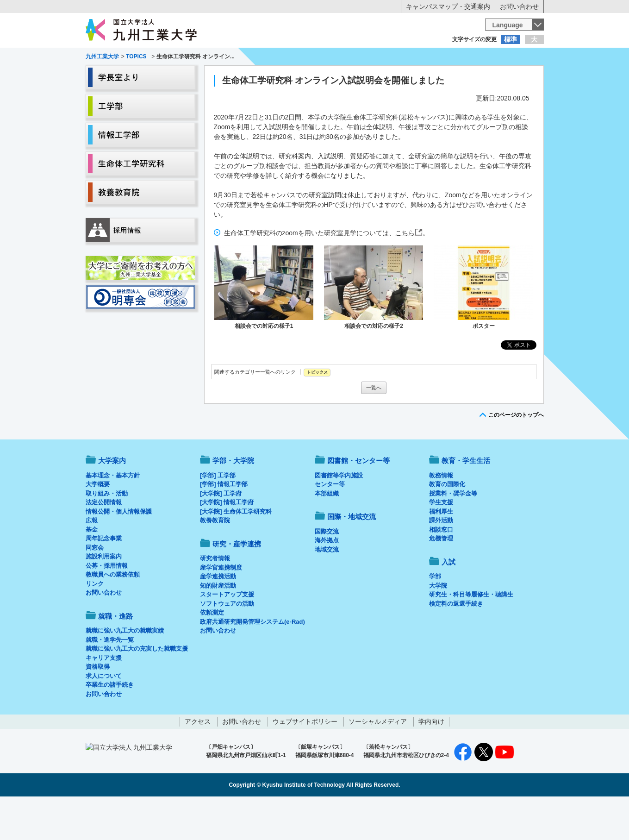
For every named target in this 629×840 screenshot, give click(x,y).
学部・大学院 (233, 499)
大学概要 (98, 523)
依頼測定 (212, 651)
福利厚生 (441, 550)
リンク (95, 622)
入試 (515, 77)
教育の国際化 (447, 523)
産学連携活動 (218, 615)
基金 (92, 568)
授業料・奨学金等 (453, 532)
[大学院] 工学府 (221, 532)
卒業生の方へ (315, 58)
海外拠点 (327, 579)
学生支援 (441, 541)
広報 (92, 559)
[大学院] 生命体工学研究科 (236, 550)
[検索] (397, 30)
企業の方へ (406, 58)
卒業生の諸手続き (110, 723)
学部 (435, 615)
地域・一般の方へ (498, 58)
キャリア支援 (104, 696)
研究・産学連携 (400, 77)
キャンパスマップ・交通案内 (448, 6)
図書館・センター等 (358, 499)
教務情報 (441, 514)
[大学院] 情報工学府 (227, 541)
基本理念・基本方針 (113, 514)
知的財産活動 (218, 624)
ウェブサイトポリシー (305, 760)
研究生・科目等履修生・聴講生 (471, 633)
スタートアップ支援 (227, 633)
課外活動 (441, 559)
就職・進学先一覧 (110, 678)
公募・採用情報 (107, 604)
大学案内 (114, 77)
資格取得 (98, 705)
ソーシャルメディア (378, 760)
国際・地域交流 (458, 77)
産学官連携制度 (221, 606)
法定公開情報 (104, 541)
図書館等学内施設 (339, 514)
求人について (104, 714)
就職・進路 (343, 77)
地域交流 (327, 588)
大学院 (438, 624)
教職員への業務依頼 (113, 613)
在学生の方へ (223, 58)
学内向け (431, 760)
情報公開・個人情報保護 (119, 550)
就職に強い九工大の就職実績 (125, 669)
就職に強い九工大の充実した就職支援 (137, 687)
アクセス (198, 760)
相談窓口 (441, 568)
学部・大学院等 (171, 77)
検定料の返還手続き (456, 642)
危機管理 (441, 577)
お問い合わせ (519, 6)
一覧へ (374, 426)
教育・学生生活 (286, 77)
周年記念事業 (104, 577)
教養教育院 (215, 559)
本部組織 (327, 532)
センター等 (330, 523)
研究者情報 (215, 597)
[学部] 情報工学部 (224, 523)
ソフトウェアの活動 (227, 642)
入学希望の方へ (131, 58)
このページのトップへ (516, 453)
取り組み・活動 (107, 532)
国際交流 (327, 570)
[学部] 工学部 (218, 514)
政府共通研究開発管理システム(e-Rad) (252, 660)
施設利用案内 (104, 595)
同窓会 (95, 586)
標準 (511, 39)
